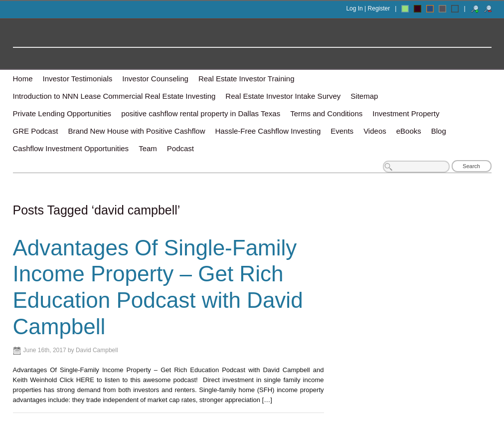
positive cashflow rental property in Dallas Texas (201, 113)
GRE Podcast (36, 131)
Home (23, 79)
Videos (375, 131)
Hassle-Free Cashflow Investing (268, 131)
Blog (439, 131)
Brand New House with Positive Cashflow (136, 131)
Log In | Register (368, 8)
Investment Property (406, 113)
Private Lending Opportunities (62, 113)
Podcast (180, 148)
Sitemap (364, 96)
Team (148, 148)
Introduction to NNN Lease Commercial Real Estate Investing (114, 96)
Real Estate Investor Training (247, 79)
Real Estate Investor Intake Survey (283, 96)
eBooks (409, 131)
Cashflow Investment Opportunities (71, 148)
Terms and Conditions (326, 113)
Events (342, 131)
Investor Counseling (155, 79)
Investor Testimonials (78, 79)
